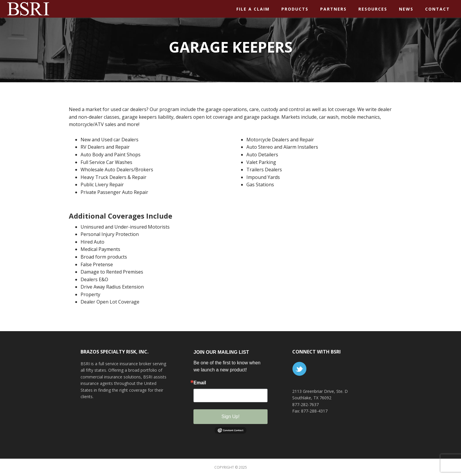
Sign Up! (230, 416)
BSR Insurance (53, 9)
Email (200, 383)
